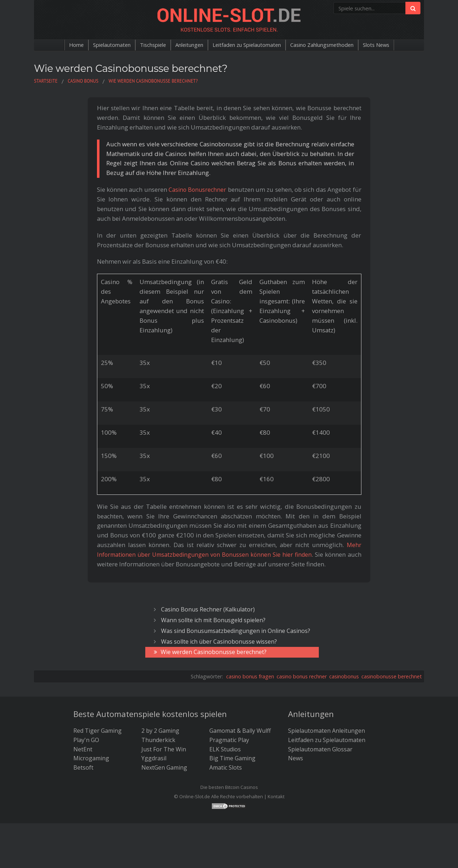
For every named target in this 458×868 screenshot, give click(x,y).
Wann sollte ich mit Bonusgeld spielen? (213, 620)
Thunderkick (158, 740)
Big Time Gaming (232, 758)
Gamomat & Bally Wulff (240, 731)
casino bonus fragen (250, 676)
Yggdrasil (154, 758)
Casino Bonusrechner (198, 189)
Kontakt (276, 796)
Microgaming (91, 758)
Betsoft (83, 767)
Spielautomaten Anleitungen (327, 731)
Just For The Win (164, 749)
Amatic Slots (226, 767)
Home (59, 45)
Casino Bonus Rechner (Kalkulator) (208, 609)
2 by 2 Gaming (160, 731)
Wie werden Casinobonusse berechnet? (214, 652)
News (296, 758)
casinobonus (344, 676)
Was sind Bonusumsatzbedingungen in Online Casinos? (236, 631)
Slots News (393, 45)
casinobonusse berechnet (392, 676)
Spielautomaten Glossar (320, 749)
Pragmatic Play (229, 740)
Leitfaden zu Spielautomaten (248, 45)
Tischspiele (143, 45)
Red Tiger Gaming (98, 731)
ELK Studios (225, 749)
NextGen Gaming (164, 767)
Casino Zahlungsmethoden (332, 45)
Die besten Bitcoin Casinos (229, 787)
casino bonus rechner (302, 676)
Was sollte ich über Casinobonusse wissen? (219, 642)
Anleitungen (184, 45)
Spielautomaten (97, 45)
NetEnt (83, 749)
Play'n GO (86, 740)
